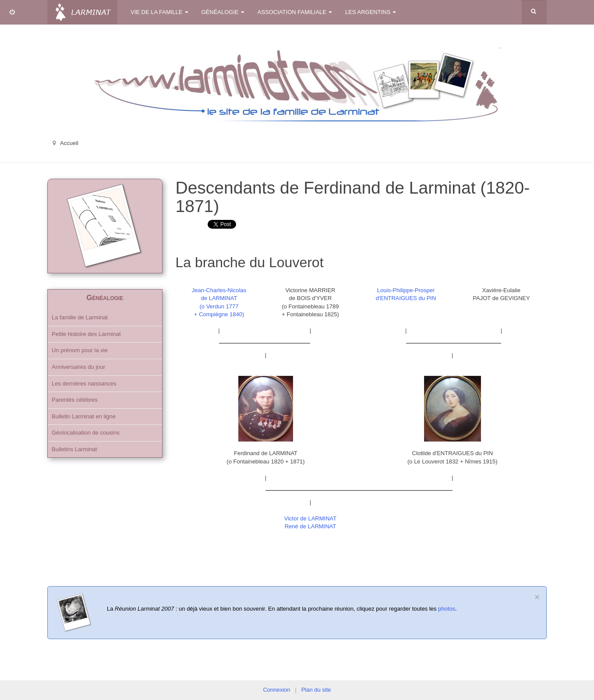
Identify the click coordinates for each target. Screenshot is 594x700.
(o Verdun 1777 (219, 306)
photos (447, 609)
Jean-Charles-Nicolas (219, 290)
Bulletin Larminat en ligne (84, 416)
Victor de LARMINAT (310, 518)
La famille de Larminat (80, 317)
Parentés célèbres (75, 400)
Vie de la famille (159, 12)
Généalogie (223, 12)
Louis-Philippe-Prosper (406, 290)
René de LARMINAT (311, 526)
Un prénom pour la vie (80, 350)
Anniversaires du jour (78, 367)
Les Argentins (371, 12)
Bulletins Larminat (74, 449)
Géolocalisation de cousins (86, 433)
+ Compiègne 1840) (219, 314)
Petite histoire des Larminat (86, 334)
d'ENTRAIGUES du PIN (406, 298)
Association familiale (295, 12)
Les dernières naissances (84, 384)
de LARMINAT (219, 298)
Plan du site (316, 690)
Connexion (276, 690)
